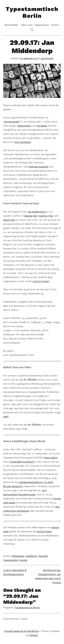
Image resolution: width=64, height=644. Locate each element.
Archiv (55, 25)
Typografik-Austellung (22, 462)
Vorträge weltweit (38, 167)
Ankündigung (18, 556)
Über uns (27, 25)
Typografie (43, 556)
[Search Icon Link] (32, 30)
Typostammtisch (11, 560)
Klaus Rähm (51, 458)
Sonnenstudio (12, 122)
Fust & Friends (41, 281)
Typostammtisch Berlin (32, 12)
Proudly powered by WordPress (22, 631)
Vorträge (23, 560)
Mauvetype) (25, 126)
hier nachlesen (23, 142)
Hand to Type (46, 216)
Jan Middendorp (37, 212)
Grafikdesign (31, 556)
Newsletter (12, 25)
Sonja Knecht (47, 58)
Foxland (33, 635)
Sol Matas (42, 126)
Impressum (42, 25)
